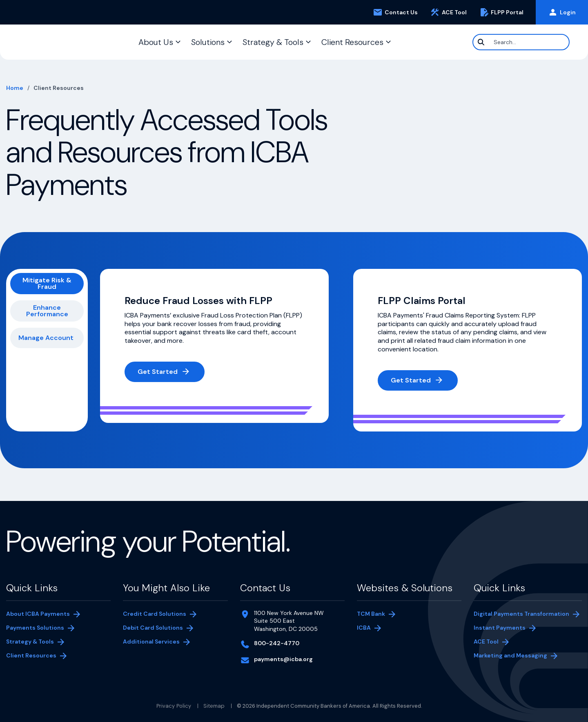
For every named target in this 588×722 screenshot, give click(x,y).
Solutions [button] (208, 42)
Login (562, 12)
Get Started (158, 372)
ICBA (364, 628)
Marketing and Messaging (510, 655)
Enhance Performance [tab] (47, 311)
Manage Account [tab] (46, 338)
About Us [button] (156, 42)
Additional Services (151, 642)
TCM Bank (371, 614)
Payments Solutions (35, 628)
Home (15, 88)
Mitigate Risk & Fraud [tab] (47, 283)
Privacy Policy (174, 706)
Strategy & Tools (30, 642)
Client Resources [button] (352, 42)
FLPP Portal (504, 12)
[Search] (521, 42)
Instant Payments (500, 628)
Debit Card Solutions (153, 628)
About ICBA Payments (38, 614)
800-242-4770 (277, 643)
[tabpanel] (341, 350)
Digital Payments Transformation (521, 614)
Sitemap (214, 706)
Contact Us (395, 12)
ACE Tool (451, 12)
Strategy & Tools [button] (273, 42)
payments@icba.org (283, 659)
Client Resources (31, 655)
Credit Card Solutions (155, 614)
